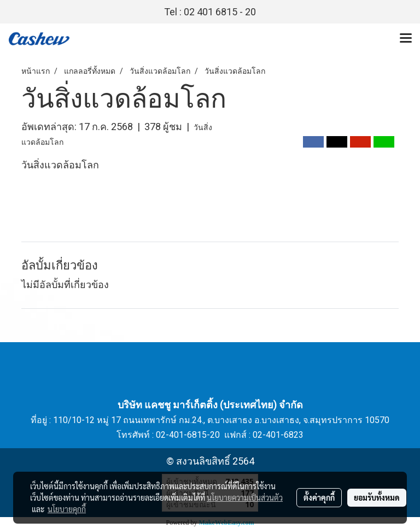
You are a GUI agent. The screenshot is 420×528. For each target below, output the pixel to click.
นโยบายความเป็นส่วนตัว (245, 497)
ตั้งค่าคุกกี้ (319, 497)
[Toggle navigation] (406, 39)
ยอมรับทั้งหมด (377, 497)
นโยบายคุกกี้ (67, 509)
